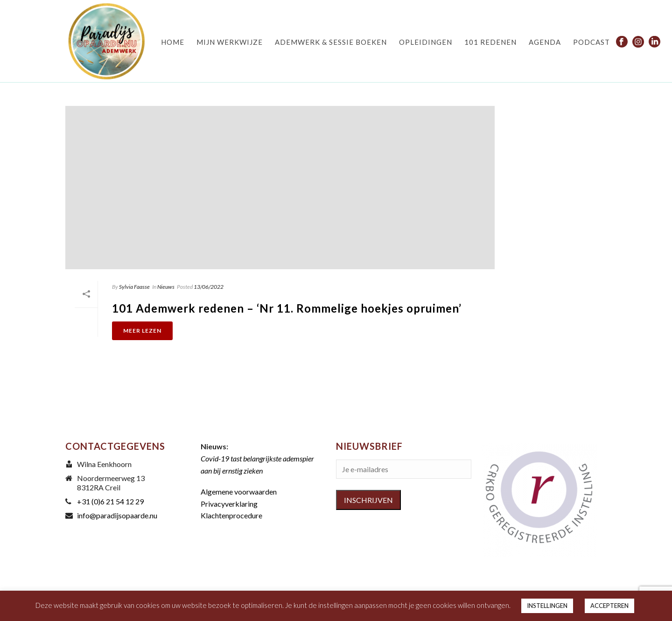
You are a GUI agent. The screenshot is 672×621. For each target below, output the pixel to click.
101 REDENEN (490, 42)
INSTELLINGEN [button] (547, 606)
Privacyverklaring (229, 504)
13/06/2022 (209, 287)
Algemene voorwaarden (239, 492)
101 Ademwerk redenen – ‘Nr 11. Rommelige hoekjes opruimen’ (287, 308)
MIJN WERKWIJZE (230, 42)
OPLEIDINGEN (426, 42)
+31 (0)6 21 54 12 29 (110, 502)
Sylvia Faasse (134, 287)
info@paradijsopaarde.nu (117, 516)
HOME (173, 42)
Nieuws (166, 287)
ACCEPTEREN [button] (609, 606)
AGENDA (545, 42)
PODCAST (591, 42)
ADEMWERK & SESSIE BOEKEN (331, 42)
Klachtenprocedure (231, 515)
